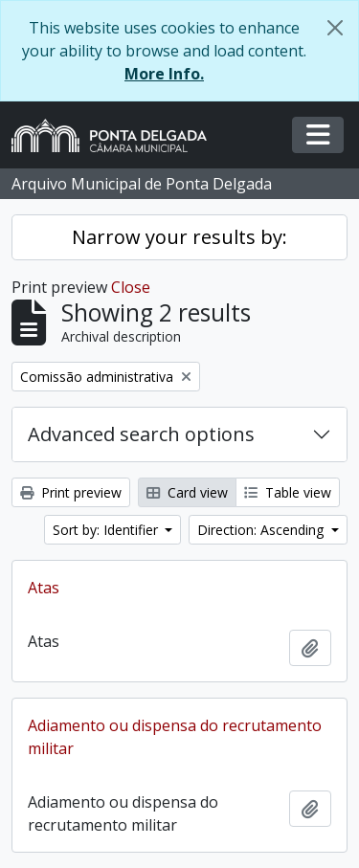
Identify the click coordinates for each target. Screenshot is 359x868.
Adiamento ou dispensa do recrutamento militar (175, 737)
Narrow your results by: (179, 237)
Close (131, 287)
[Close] (335, 28)
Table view (288, 492)
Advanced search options (141, 434)
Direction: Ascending (262, 530)
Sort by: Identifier (107, 530)
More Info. (164, 74)
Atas (44, 588)
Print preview (71, 492)
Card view (187, 492)
